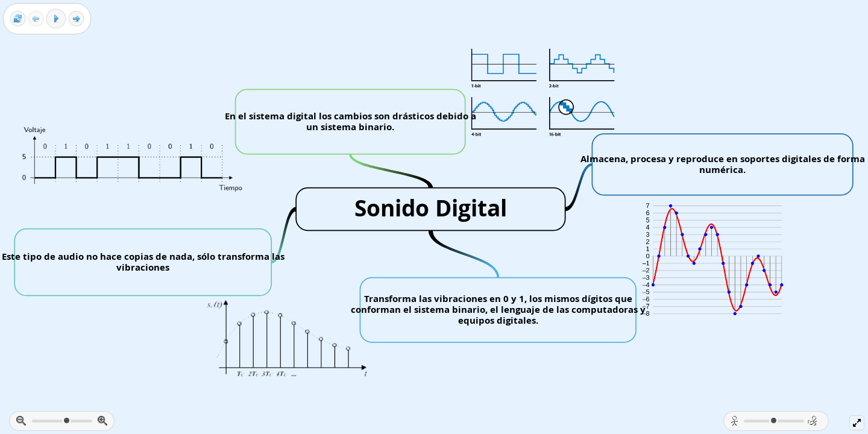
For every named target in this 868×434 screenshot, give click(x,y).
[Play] (56, 19)
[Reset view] (18, 19)
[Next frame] (76, 19)
